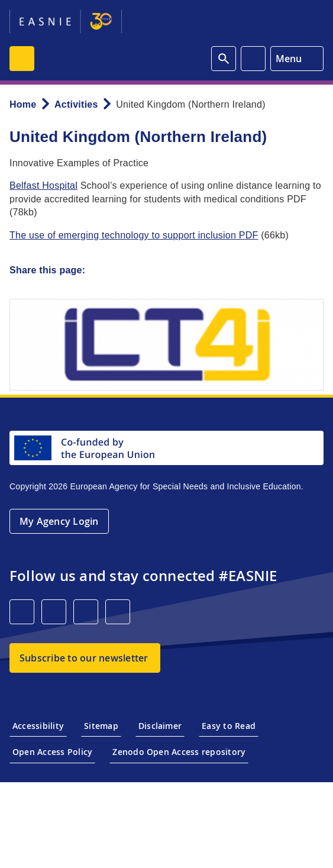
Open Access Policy (52, 752)
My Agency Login (59, 521)
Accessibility (38, 726)
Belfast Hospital (43, 185)
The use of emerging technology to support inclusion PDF (134, 235)
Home (23, 104)
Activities (76, 104)
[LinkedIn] (22, 612)
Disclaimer (160, 726)
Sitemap (101, 726)
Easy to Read (229, 726)
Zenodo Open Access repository (179, 752)
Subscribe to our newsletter (84, 658)
